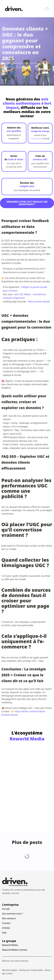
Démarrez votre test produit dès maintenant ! (27, 203)
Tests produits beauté (39, 301)
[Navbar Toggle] (47, 9)
